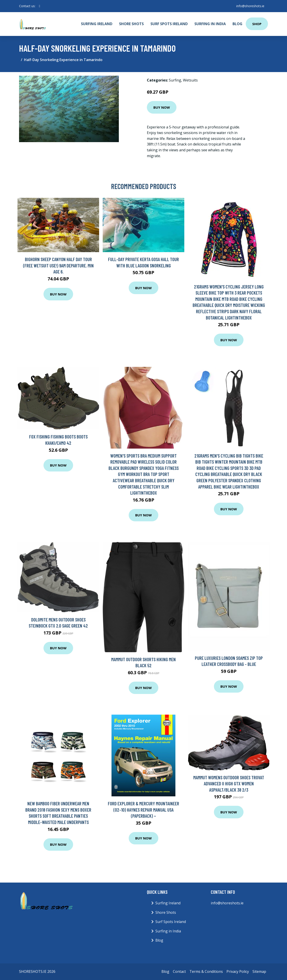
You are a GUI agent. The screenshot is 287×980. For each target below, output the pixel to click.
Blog (237, 24)
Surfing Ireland (97, 24)
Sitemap (259, 971)
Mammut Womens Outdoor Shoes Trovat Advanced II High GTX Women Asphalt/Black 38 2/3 (229, 784)
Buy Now (162, 107)
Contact (179, 971)
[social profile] (40, 6)
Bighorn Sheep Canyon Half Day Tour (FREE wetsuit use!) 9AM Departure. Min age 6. (58, 265)
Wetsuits (190, 80)
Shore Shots (131, 24)
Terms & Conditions (206, 971)
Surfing (175, 80)
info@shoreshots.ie (250, 6)
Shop (257, 24)
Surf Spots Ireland (169, 24)
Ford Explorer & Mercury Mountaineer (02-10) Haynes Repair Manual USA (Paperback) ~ (143, 810)
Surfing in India (210, 24)
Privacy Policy (238, 971)
